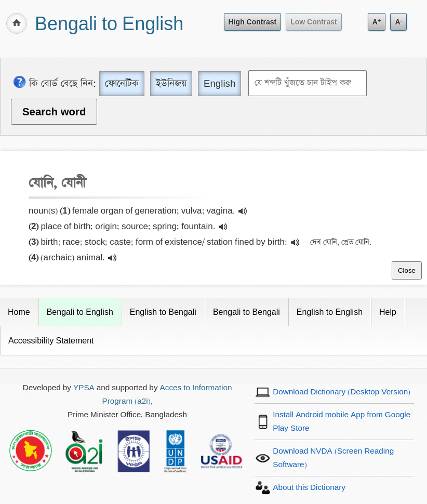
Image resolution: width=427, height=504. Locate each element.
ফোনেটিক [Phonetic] (122, 83)
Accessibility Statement (51, 341)
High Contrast (253, 22)
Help (388, 312)
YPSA (84, 388)
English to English (330, 312)
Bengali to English (109, 25)
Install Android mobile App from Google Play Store (342, 422)
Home (19, 312)
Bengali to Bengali (246, 312)
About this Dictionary (309, 488)
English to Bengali (163, 312)
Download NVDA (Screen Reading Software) (333, 458)
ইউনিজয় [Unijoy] (171, 83)
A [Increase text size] (377, 22)
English (219, 83)
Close (407, 270)
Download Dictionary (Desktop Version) (342, 392)
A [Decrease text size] (398, 22)
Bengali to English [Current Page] (80, 312)
